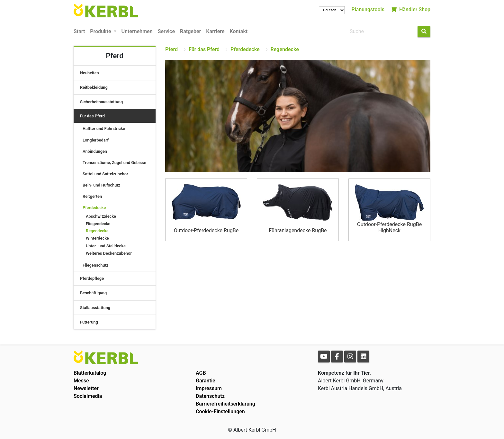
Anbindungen (95, 151)
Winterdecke (97, 238)
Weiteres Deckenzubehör (109, 253)
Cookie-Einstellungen (220, 412)
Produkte (101, 31)
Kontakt (239, 31)
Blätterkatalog (90, 373)
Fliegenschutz (95, 265)
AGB (201, 373)
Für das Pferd (92, 116)
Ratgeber (190, 31)
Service (166, 31)
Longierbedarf (96, 140)
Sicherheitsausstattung (101, 102)
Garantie (206, 381)
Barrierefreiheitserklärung (225, 404)
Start (79, 31)
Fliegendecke (98, 224)
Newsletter (86, 388)
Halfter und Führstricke (104, 128)
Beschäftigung (93, 293)
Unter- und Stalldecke (106, 246)
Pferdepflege (92, 278)
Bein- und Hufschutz (101, 185)
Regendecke (97, 231)
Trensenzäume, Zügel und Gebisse (114, 163)
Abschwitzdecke (101, 216)
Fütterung (89, 322)
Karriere (215, 31)
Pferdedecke (94, 208)
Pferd (171, 49)
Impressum (209, 388)
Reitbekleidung (94, 87)
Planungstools (368, 9)
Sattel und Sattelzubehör (105, 174)
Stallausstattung (95, 308)
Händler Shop (411, 9)
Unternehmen (137, 31)
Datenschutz (210, 396)
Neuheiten (90, 73)
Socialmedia (88, 396)
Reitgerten (92, 196)
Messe (81, 381)
